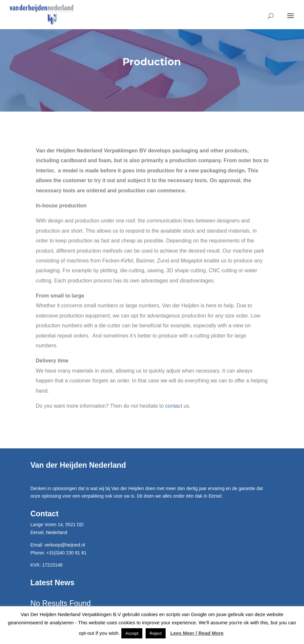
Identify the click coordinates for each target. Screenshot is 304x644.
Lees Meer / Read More (197, 633)
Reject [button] (156, 633)
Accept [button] (132, 633)
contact (173, 406)
